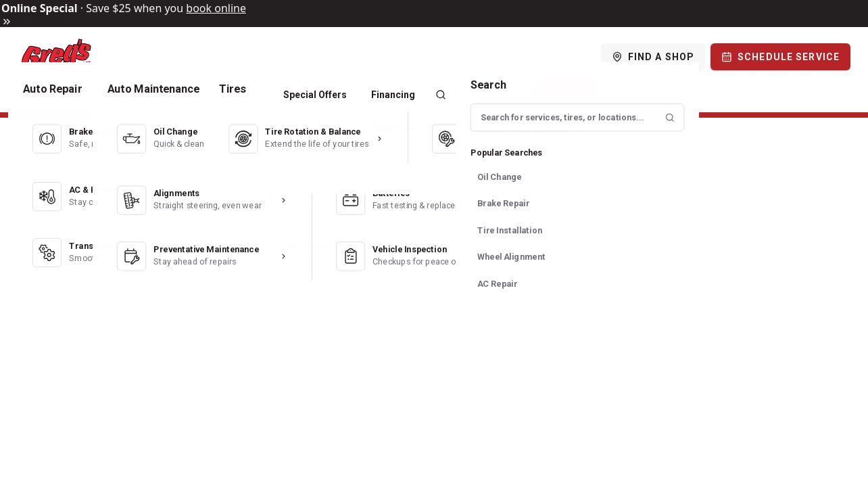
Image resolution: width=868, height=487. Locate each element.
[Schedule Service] (780, 57)
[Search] (441, 95)
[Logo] (56, 57)
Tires (244, 95)
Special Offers (315, 95)
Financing (393, 95)
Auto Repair (60, 95)
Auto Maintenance (159, 95)
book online (216, 8)
